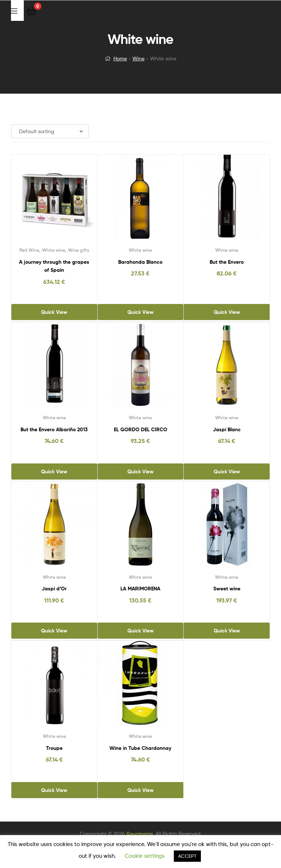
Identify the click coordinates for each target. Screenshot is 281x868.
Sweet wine (227, 589)
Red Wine (29, 250)
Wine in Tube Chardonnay (140, 748)
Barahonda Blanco (140, 262)
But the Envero (227, 262)
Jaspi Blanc (227, 429)
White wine (54, 250)
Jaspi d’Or (54, 589)
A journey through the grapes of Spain (54, 266)
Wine (138, 58)
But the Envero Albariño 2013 (54, 429)
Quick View (54, 312)
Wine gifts (79, 250)
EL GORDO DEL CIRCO (140, 429)
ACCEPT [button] (187, 856)
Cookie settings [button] (145, 856)
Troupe (54, 748)
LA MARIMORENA (140, 589)
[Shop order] (50, 131)
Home (120, 58)
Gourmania (140, 834)
